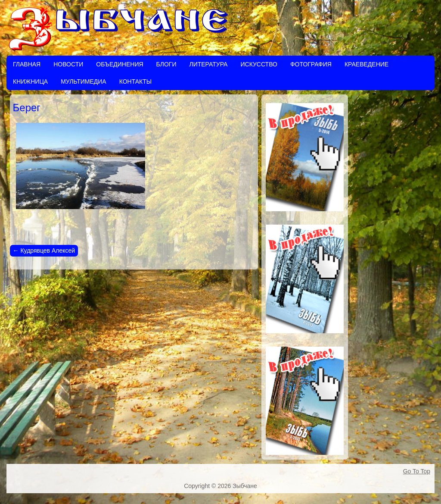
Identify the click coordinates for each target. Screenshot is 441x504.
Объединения (120, 64)
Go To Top (417, 471)
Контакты (136, 81)
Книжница (30, 81)
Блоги (166, 64)
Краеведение (366, 64)
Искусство (259, 64)
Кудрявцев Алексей (44, 250)
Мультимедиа (84, 81)
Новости (68, 64)
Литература (208, 64)
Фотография (311, 64)
